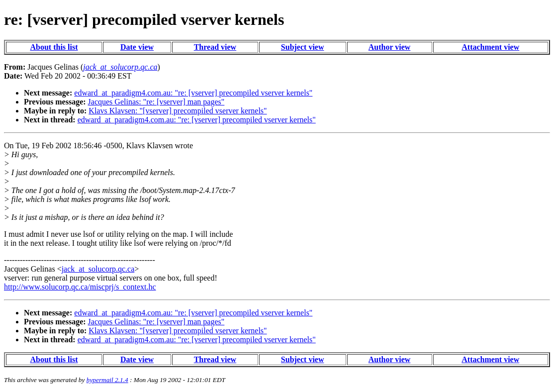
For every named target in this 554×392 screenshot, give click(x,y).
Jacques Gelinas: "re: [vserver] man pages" (156, 102)
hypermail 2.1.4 (107, 380)
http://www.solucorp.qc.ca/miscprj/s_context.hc (80, 287)
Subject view (303, 47)
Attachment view (490, 47)
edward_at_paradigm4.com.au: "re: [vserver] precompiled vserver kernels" (193, 93)
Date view (137, 47)
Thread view (215, 47)
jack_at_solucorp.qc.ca (98, 269)
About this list (54, 47)
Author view (390, 47)
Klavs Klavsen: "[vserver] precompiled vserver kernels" (178, 111)
